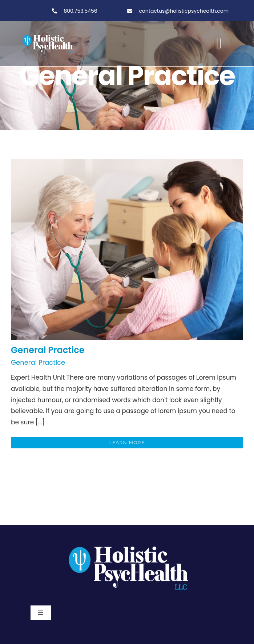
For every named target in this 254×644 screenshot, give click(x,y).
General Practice (48, 350)
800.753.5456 (80, 11)
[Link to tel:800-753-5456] (55, 11)
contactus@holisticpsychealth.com (184, 11)
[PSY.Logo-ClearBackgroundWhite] (127, 543)
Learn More (127, 442)
